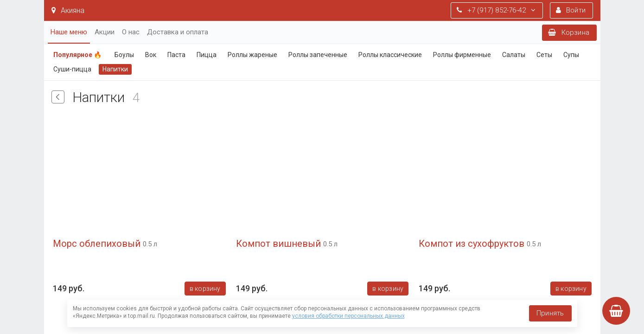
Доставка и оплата (178, 32)
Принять (550, 313)
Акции (105, 32)
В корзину (205, 289)
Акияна (68, 10)
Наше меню (69, 32)
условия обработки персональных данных (348, 316)
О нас (131, 32)
